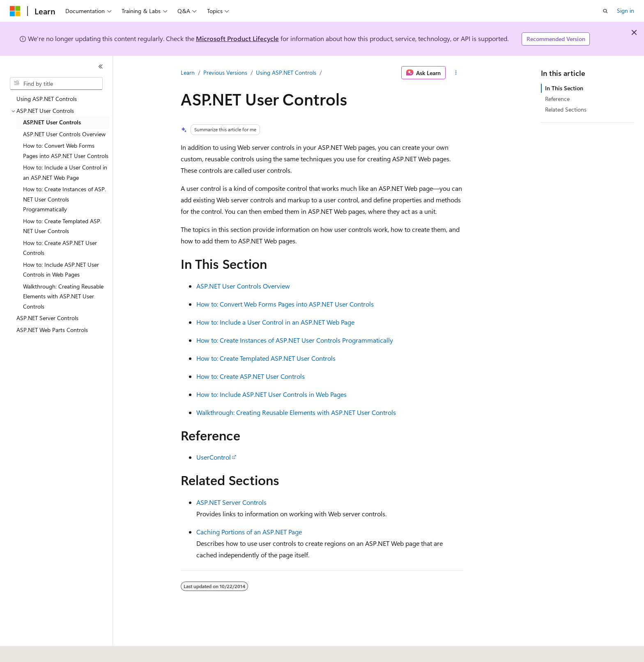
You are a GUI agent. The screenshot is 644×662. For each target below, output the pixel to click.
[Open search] (605, 11)
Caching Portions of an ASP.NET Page (249, 532)
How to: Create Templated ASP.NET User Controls (266, 358)
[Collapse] (101, 66)
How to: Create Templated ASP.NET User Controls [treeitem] (62, 226)
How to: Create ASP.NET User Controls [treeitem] (60, 248)
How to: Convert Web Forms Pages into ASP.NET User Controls (285, 304)
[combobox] (56, 84)
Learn (188, 72)
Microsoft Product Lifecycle (237, 38)
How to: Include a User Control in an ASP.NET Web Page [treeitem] (65, 172)
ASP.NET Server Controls (231, 502)
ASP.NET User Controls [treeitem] (52, 122)
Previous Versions (225, 72)
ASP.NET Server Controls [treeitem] (47, 318)
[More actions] (456, 73)
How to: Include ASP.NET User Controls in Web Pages (271, 394)
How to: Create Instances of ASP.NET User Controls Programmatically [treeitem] (64, 199)
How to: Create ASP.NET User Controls (251, 376)
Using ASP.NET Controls (286, 72)
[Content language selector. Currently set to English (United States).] (47, 650)
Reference (557, 99)
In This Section (564, 88)
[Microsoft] (15, 11)
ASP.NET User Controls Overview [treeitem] (64, 134)
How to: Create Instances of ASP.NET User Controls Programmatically (295, 340)
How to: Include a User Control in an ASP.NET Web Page (275, 322)
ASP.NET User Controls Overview (243, 286)
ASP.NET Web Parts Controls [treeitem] (52, 330)
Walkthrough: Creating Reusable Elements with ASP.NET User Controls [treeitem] (63, 296)
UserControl (214, 457)
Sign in (626, 10)
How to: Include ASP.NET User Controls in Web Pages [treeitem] (61, 270)
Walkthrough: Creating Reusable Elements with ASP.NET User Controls (296, 412)
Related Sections (566, 109)
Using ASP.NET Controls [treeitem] (47, 99)
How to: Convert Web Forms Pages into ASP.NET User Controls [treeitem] (66, 151)
